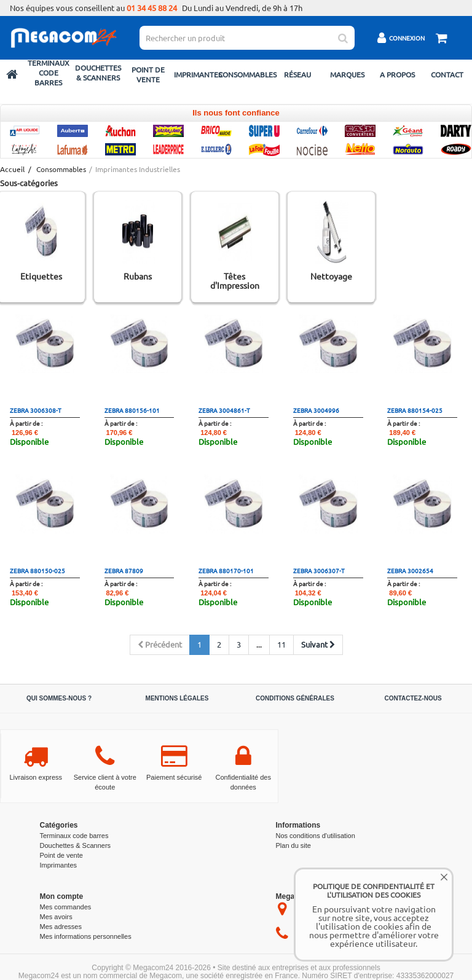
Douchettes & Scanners (98, 73)
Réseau (297, 74)
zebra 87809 (124, 570)
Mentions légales (177, 698)
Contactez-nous (413, 698)
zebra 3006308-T (36, 410)
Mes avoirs (56, 917)
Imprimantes (198, 74)
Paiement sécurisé (174, 777)
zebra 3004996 (316, 410)
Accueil (12, 169)
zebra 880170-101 (226, 570)
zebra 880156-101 (132, 410)
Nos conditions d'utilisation (316, 836)
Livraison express (36, 777)
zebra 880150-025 (37, 570)
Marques (347, 74)
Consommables (247, 74)
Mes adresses (61, 927)
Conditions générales (295, 698)
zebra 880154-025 (415, 410)
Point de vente (148, 74)
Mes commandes (66, 907)
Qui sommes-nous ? (59, 698)
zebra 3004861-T (224, 410)
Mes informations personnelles (86, 936)
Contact (447, 74)
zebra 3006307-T (319, 570)
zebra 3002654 (410, 570)
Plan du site (293, 845)
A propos (397, 74)
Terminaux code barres (49, 73)
